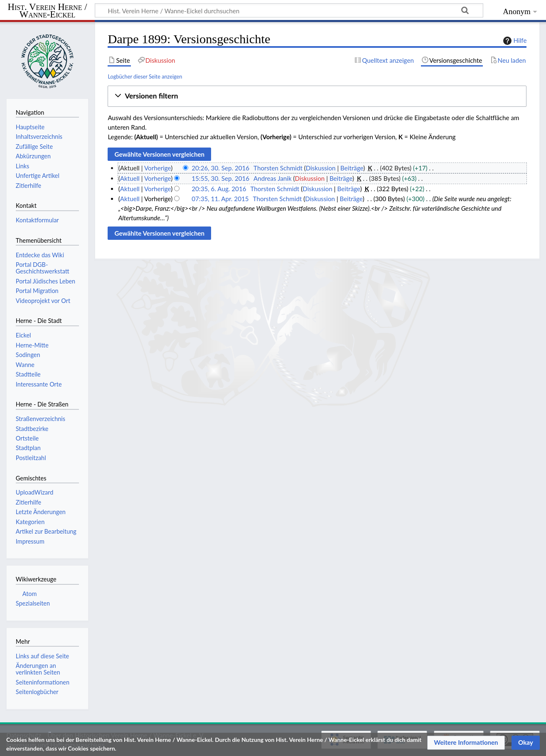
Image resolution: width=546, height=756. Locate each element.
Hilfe (514, 41)
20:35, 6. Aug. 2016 (219, 189)
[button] (317, 96)
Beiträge (352, 168)
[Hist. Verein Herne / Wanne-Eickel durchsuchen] (289, 10)
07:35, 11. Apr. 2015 (220, 199)
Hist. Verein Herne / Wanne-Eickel (48, 11)
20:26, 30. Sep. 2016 (220, 168)
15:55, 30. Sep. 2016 (220, 178)
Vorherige (157, 168)
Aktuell (130, 178)
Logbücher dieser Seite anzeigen (145, 76)
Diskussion (321, 168)
